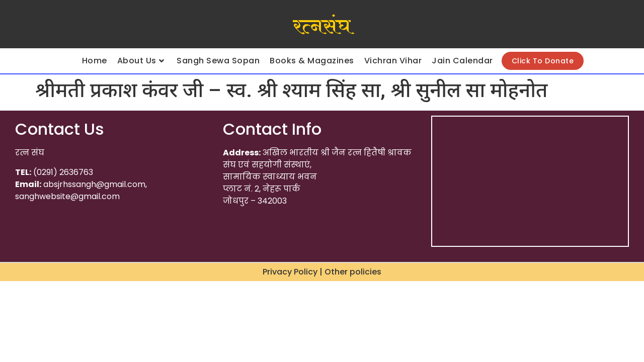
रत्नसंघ (322, 27)
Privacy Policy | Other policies (322, 272)
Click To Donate (543, 61)
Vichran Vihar (393, 61)
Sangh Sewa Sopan (218, 61)
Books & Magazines (312, 61)
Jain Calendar (462, 61)
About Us (141, 61)
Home (95, 61)
